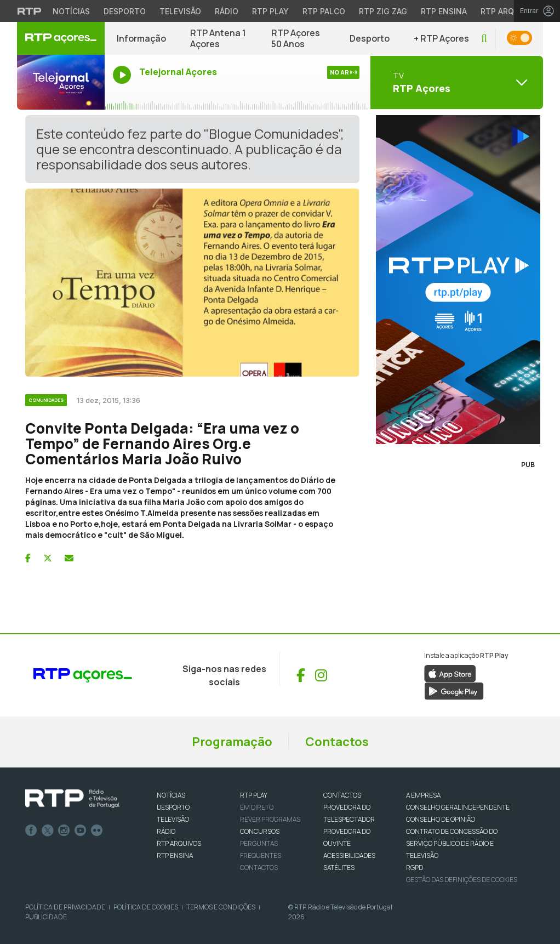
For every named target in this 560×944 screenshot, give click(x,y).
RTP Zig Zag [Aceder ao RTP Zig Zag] (383, 11)
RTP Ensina (175, 855)
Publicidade (46, 917)
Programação (232, 742)
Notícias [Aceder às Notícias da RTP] (71, 11)
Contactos (337, 742)
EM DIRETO (257, 807)
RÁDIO (166, 831)
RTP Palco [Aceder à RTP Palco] (324, 11)
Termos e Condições (221, 907)
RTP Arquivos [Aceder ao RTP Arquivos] (509, 11)
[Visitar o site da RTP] (30, 11)
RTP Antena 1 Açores (218, 38)
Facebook (31, 831)
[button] (484, 39)
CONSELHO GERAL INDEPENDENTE (458, 807)
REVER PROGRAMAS (270, 819)
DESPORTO (173, 807)
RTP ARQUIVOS (179, 843)
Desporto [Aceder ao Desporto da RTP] (125, 11)
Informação (141, 38)
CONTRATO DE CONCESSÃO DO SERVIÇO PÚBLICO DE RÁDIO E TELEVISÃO (452, 843)
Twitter (48, 831)
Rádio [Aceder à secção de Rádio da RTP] (227, 11)
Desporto (370, 38)
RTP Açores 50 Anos (296, 38)
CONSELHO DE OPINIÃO (441, 819)
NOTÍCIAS (171, 795)
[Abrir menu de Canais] (455, 82)
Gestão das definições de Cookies (462, 880)
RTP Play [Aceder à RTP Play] (270, 11)
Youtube (81, 831)
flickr (97, 831)
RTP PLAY (254, 795)
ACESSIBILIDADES (349, 855)
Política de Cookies (146, 907)
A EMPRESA (423, 795)
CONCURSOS (260, 831)
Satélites (339, 868)
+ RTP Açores (441, 38)
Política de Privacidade (65, 907)
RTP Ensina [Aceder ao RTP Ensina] (444, 11)
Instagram (64, 831)
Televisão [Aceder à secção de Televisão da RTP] (180, 11)
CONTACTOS (342, 795)
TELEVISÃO (173, 819)
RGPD (415, 868)
